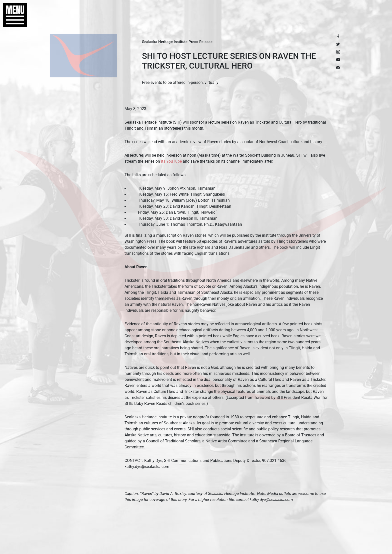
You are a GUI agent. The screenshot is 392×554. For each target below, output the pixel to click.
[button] (12, 15)
